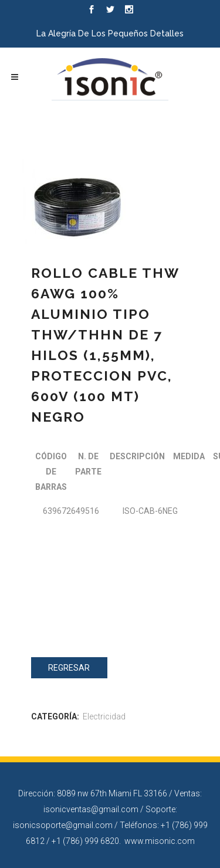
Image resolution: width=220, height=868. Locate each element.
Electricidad (104, 716)
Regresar (69, 668)
